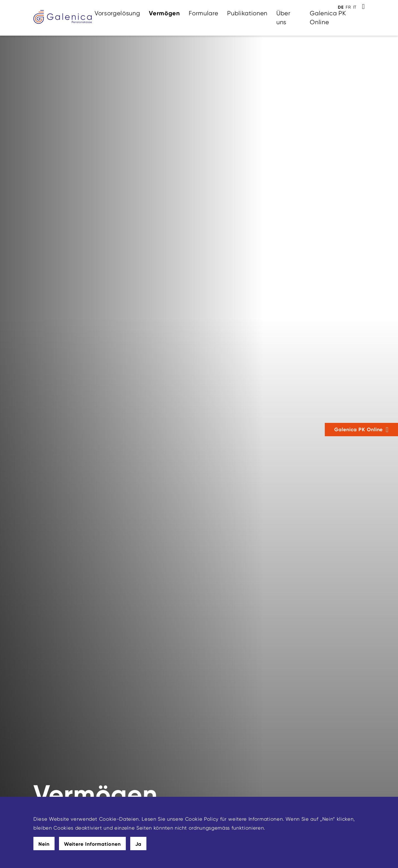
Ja (138, 844)
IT (355, 7)
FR (348, 7)
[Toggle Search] (363, 7)
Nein (44, 844)
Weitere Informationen (92, 844)
